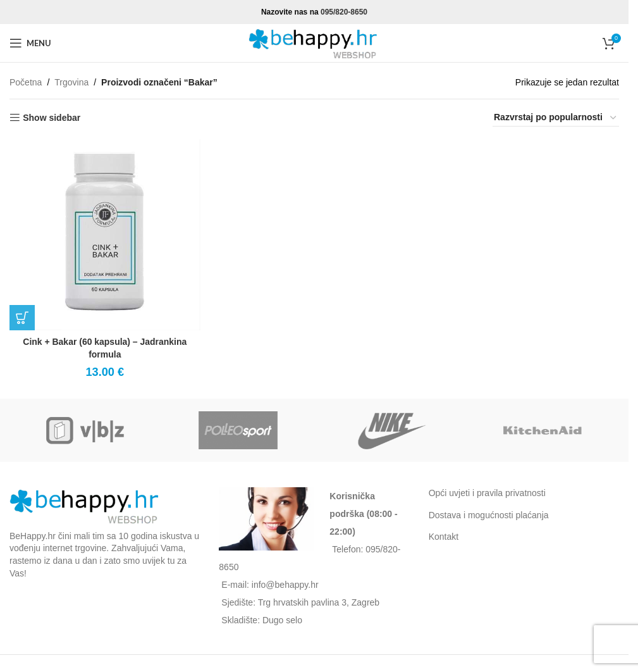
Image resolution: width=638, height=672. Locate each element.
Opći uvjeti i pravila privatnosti (487, 493)
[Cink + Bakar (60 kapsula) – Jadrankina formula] (105, 234)
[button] (22, 318)
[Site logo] (314, 42)
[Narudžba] (556, 118)
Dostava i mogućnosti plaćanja (489, 515)
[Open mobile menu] (30, 43)
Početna (26, 82)
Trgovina (71, 82)
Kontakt (444, 537)
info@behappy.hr (285, 585)
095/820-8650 (344, 12)
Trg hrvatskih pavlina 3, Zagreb (319, 602)
